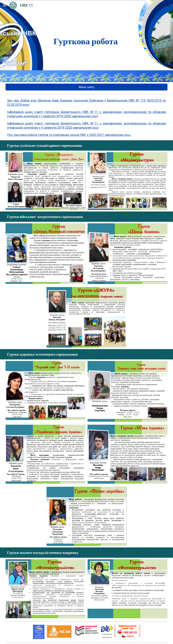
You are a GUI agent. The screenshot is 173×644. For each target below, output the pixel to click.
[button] (5, 5)
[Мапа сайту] (86, 87)
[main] (87, 41)
